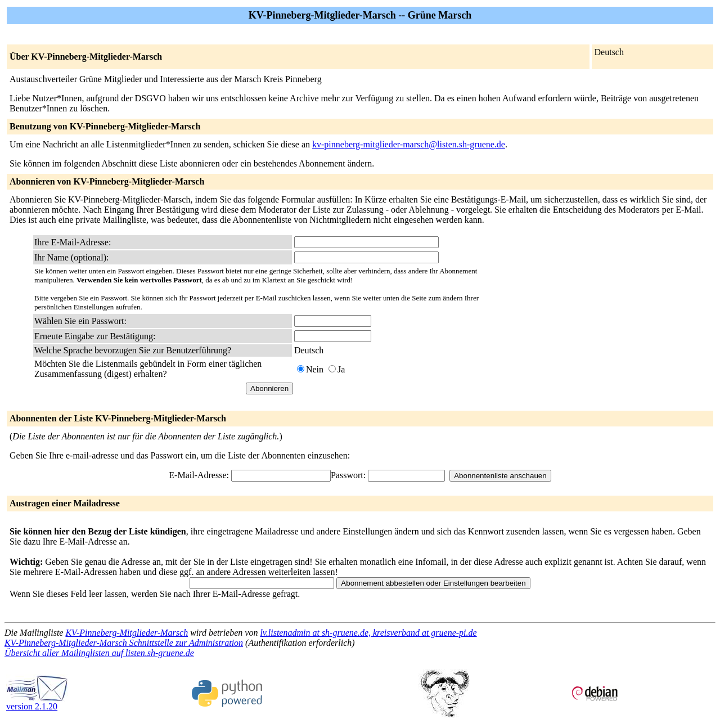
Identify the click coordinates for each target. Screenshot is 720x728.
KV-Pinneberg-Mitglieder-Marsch (127, 633)
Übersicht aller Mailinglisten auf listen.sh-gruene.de (99, 653)
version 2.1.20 (37, 702)
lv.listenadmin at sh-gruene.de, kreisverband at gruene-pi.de (368, 633)
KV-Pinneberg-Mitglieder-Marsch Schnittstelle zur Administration (124, 643)
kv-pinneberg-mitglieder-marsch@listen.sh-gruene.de (409, 144)
